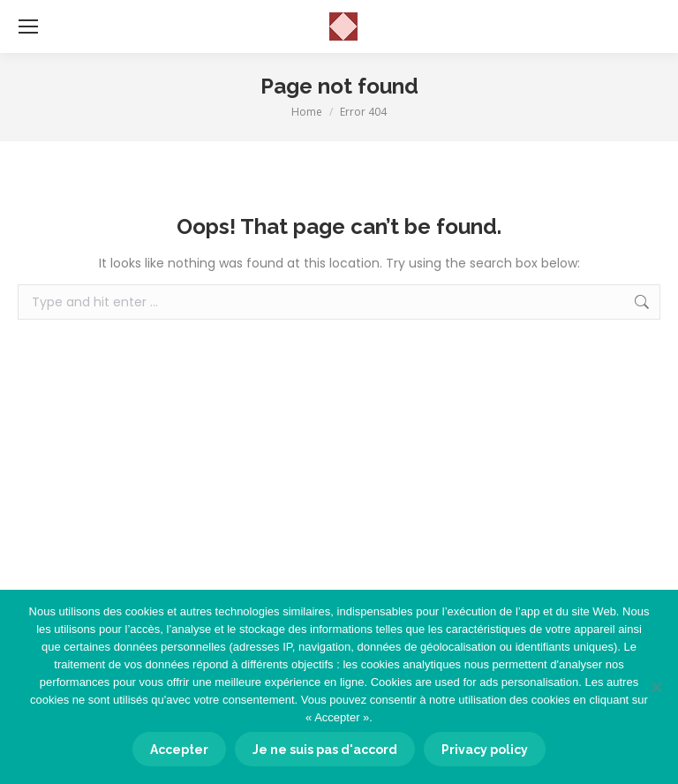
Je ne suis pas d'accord (325, 750)
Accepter (179, 750)
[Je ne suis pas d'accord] (656, 687)
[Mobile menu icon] (28, 26)
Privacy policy (485, 750)
